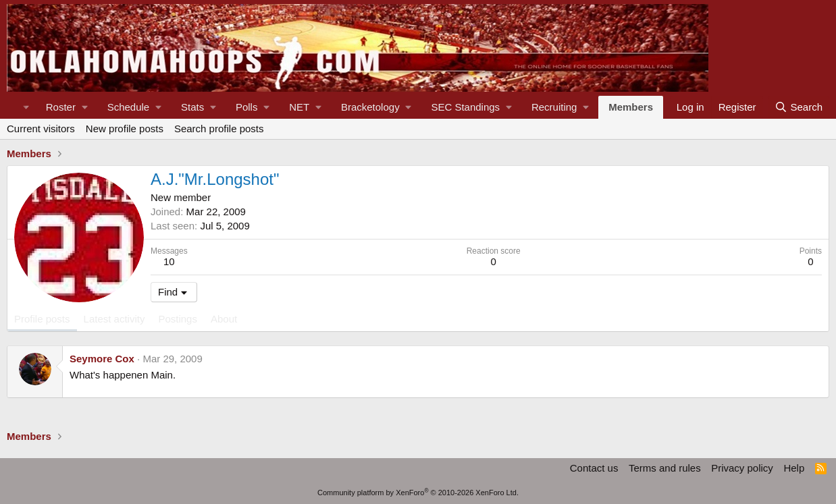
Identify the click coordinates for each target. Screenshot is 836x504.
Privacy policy (742, 468)
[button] (67, 107)
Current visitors (41, 129)
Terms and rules (665, 468)
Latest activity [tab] (114, 319)
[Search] (799, 107)
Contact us (594, 468)
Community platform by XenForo (418, 493)
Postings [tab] (178, 319)
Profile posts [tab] (42, 319)
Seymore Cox (102, 359)
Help (794, 468)
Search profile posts (219, 129)
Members (631, 107)
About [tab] (224, 319)
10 (169, 261)
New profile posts (125, 129)
